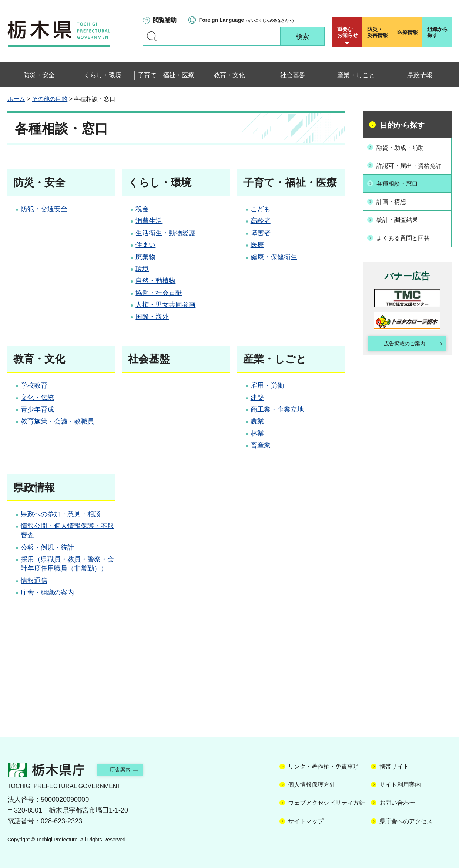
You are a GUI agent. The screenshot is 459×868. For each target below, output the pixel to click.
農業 (257, 421)
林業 (257, 433)
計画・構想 (395, 209)
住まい (145, 245)
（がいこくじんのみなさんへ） (247, 20)
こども (261, 209)
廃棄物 (145, 257)
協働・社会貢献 (159, 293)
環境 (142, 269)
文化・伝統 (37, 398)
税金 (142, 209)
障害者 (261, 233)
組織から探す (438, 32)
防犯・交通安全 (44, 209)
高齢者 (261, 221)
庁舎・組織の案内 (47, 592)
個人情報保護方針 (312, 785)
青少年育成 (37, 409)
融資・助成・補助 (405, 147)
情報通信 (34, 581)
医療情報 (408, 32)
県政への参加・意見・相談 (61, 514)
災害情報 (378, 32)
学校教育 (34, 385)
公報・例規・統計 (47, 547)
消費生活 (149, 221)
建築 (257, 398)
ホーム (16, 99)
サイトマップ (306, 821)
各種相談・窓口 (401, 191)
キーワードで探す (152, 36)
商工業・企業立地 (277, 409)
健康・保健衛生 (274, 257)
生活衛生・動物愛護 (165, 233)
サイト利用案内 (400, 785)
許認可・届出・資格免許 (411, 169)
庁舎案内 (128, 769)
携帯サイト (394, 766)
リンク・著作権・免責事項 (324, 766)
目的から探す (402, 125)
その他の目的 (50, 99)
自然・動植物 (155, 281)
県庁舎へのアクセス (406, 821)
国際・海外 (152, 317)
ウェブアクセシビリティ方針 (326, 803)
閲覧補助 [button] (165, 20)
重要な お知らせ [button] (348, 32)
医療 (257, 245)
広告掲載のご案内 (401, 350)
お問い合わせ (397, 803)
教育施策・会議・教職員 (57, 421)
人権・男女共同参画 (165, 305)
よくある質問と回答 (408, 243)
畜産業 (261, 445)
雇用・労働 (267, 385)
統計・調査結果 (401, 226)
